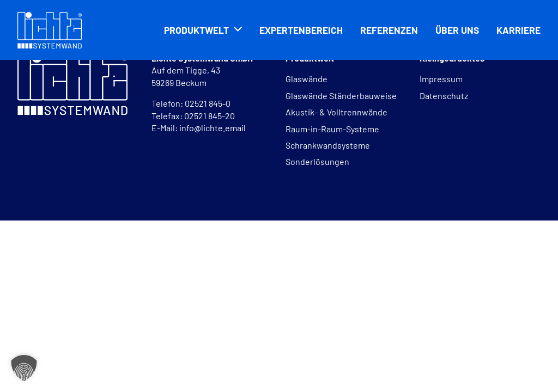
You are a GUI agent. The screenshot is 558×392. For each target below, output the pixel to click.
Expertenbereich (301, 30)
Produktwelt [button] (196, 30)
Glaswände (307, 79)
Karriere (518, 30)
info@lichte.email (213, 128)
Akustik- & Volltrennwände (336, 112)
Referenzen (389, 30)
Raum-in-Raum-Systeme (332, 129)
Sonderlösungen (317, 161)
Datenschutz (444, 96)
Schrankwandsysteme (328, 145)
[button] (24, 368)
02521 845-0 (208, 103)
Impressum (441, 79)
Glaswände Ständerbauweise (341, 96)
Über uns (457, 30)
